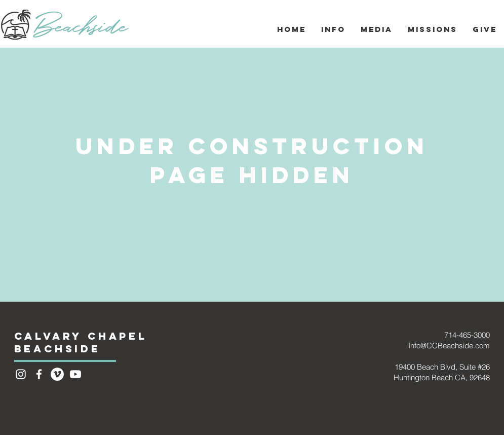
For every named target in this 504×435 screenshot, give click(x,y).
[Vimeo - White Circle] (57, 374)
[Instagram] (21, 374)
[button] (333, 29)
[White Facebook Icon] (39, 374)
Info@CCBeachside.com (449, 346)
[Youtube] (75, 374)
